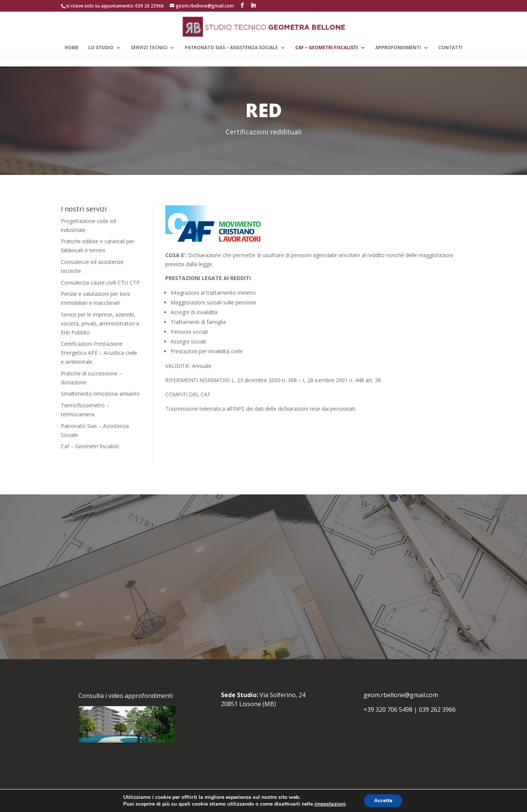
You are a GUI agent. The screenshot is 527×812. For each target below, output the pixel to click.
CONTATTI (450, 48)
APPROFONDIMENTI (398, 48)
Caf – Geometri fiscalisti (90, 446)
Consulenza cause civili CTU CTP (100, 282)
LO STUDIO (101, 48)
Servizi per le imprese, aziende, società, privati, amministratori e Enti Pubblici (100, 323)
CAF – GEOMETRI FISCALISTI (327, 48)
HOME (72, 48)
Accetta (383, 800)
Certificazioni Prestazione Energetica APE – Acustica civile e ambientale (99, 353)
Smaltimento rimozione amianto (100, 394)
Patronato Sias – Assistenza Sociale (231, 48)
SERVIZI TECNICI (149, 48)
